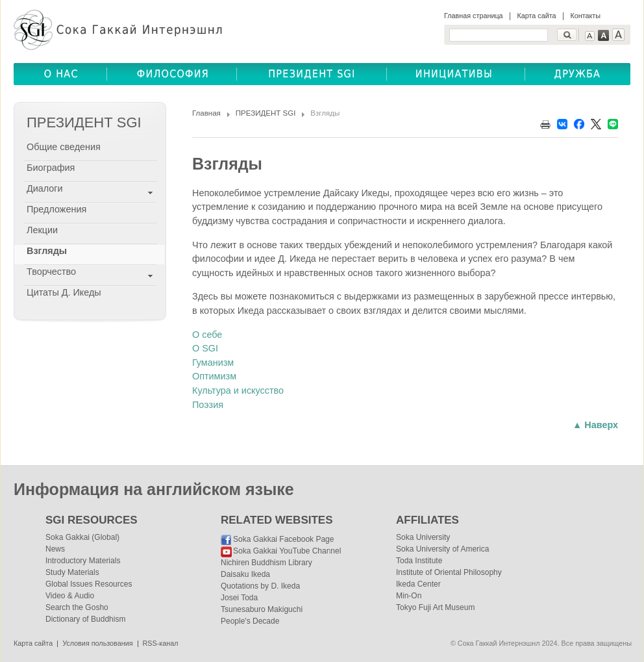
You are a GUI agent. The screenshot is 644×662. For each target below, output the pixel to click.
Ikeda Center (418, 584)
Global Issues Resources (89, 584)
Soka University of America (442, 549)
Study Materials (72, 572)
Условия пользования (97, 643)
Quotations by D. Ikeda (260, 586)
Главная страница (474, 16)
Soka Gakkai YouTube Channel (287, 551)
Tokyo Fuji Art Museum (435, 607)
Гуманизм (213, 363)
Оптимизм (214, 376)
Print (545, 124)
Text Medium (603, 35)
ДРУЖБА (578, 74)
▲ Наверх (595, 425)
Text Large (618, 35)
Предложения (56, 209)
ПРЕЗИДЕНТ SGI (266, 113)
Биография (51, 168)
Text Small (590, 36)
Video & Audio (70, 596)
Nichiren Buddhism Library (266, 563)
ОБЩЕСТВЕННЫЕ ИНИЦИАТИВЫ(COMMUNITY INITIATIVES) (456, 74)
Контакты (585, 16)
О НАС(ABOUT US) (60, 74)
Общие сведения (64, 147)
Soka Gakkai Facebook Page (283, 539)
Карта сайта (536, 16)
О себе (207, 335)
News (55, 549)
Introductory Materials (83, 561)
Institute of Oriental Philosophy (449, 572)
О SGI (205, 348)
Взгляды (47, 251)
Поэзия (208, 405)
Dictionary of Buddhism (85, 619)
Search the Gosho (77, 607)
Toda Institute (419, 561)
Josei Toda (239, 598)
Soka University (423, 537)
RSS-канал (161, 643)
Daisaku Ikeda (245, 574)
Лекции (42, 230)
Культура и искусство (238, 390)
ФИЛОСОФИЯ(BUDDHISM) (172, 74)
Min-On (409, 596)
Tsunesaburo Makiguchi (262, 609)
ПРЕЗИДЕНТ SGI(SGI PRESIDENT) (312, 74)
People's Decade (250, 621)
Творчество (51, 272)
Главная (206, 113)
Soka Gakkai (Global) (82, 537)
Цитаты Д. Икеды (64, 292)
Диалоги (45, 188)
